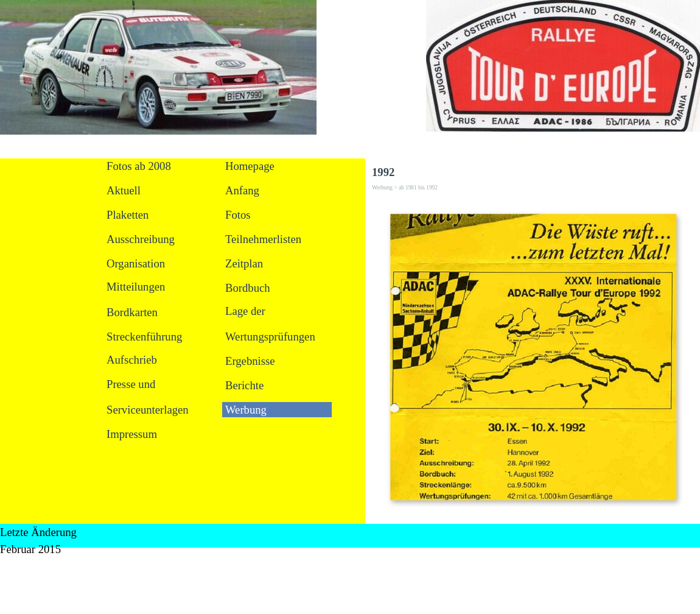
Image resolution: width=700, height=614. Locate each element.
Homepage (250, 166)
